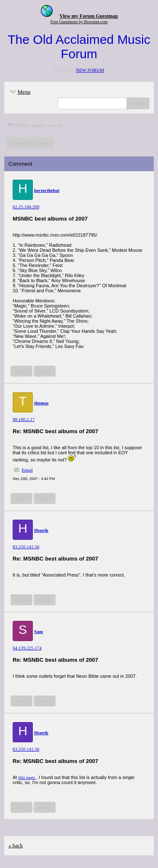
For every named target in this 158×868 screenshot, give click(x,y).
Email (27, 470)
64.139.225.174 (27, 648)
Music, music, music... (36, 125)
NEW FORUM (90, 70)
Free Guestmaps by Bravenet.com (79, 22)
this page (27, 777)
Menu (19, 92)
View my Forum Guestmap (89, 16)
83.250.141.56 (26, 547)
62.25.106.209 (26, 207)
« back (16, 845)
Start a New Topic (30, 142)
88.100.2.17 (24, 419)
